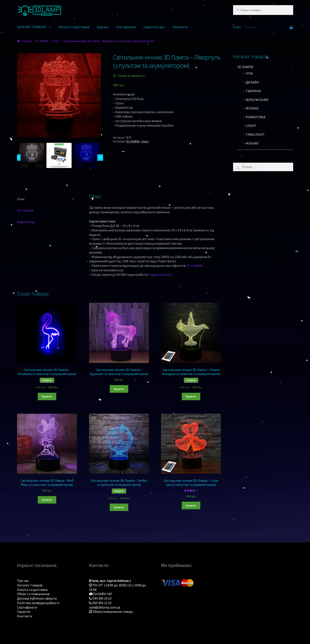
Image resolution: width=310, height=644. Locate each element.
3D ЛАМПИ (42, 41)
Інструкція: (25, 210)
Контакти (180, 27)
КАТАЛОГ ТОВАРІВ (31, 27)
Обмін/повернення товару (113, 612)
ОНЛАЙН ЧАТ (103, 594)
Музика (252, 108)
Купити (47, 396)
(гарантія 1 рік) (160, 275)
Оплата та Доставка (74, 27)
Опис (21, 199)
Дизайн (252, 82)
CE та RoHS (195, 266)
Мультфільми (257, 100)
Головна (27, 41)
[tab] (47, 199)
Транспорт (255, 134)
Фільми (252, 143)
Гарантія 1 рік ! (154, 27)
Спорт (56, 41)
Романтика (256, 117)
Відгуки (103, 27)
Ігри (249, 73)
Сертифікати (126, 27)
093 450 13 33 (102, 603)
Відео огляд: (26, 222)
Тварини (253, 91)
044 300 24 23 (102, 598)
